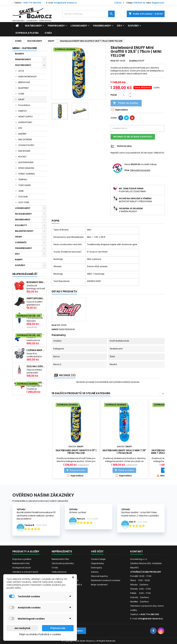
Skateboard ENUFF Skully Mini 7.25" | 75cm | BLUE (124, 452)
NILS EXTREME (25, 139)
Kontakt (137, 551)
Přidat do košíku (126, 103)
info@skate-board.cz (65, 3)
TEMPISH (23, 180)
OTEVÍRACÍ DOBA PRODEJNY (146, 572)
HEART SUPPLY (26, 117)
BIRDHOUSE (24, 82)
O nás (48, 33)
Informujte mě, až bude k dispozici (133, 137)
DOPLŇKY (133, 26)
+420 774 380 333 (32, 3)
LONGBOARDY (79, 26)
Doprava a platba (27, 33)
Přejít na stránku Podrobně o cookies (40, 634)
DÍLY (119, 26)
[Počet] (124, 95)
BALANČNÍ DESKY (24, 231)
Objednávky (97, 563)
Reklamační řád (21, 563)
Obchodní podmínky (63, 563)
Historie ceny (124, 146)
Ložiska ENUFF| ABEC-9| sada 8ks (36, 350)
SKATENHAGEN (26, 162)
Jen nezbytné (22, 628)
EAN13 (55, 329)
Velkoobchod (59, 572)
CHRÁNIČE (21, 242)
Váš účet (97, 551)
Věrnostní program (140, 170)
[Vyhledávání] (88, 14)
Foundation (24, 105)
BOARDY (20, 54)
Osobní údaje (98, 559)
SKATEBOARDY (33, 26)
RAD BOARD (24, 151)
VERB (21, 191)
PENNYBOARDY (56, 26)
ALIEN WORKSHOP (27, 77)
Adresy (95, 572)
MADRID (22, 134)
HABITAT (23, 111)
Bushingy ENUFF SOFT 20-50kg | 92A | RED (36, 282)
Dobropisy (96, 568)
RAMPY (19, 260)
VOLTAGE (23, 197)
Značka (133, 61)
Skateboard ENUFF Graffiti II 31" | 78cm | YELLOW (76, 452)
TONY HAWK (25, 185)
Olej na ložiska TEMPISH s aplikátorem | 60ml (36, 366)
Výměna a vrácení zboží (25, 572)
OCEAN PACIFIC (26, 145)
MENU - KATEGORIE (25, 48)
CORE (21, 94)
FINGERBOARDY (102, 26)
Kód (113, 61)
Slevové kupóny (99, 576)
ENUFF (21, 99)
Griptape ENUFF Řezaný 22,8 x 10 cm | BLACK (36, 298)
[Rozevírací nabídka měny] (120, 3)
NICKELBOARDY (23, 214)
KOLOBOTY (21, 225)
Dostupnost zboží (22, 568)
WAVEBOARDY (23, 220)
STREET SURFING (27, 174)
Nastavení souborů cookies (106, 580)
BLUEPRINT (24, 88)
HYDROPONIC (25, 122)
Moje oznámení (99, 585)
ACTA (21, 71)
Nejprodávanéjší (25, 274)
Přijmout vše (58, 628)
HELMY (19, 237)
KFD (20, 128)
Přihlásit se (139, 3)
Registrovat (158, 3)
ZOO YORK (24, 202)
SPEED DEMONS (26, 168)
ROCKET (22, 157)
